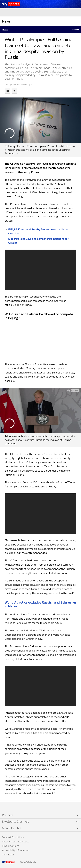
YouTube (15, 807)
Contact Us (8, 855)
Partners (8, 815)
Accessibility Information (16, 850)
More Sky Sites (12, 828)
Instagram (12, 807)
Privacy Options (11, 846)
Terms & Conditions (13, 837)
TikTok (9, 807)
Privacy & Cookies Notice (16, 842)
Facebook (6, 807)
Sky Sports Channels (15, 822)
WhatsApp (18, 807)
